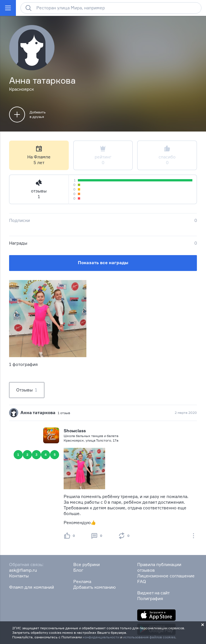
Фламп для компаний (32, 587)
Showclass (75, 431)
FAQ (142, 581)
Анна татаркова (38, 413)
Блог (78, 570)
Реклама (82, 581)
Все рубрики (87, 564)
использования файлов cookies (149, 637)
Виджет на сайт (153, 593)
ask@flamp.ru (23, 570)
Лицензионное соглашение (166, 576)
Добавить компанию (94, 587)
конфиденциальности (101, 637)
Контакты (19, 576)
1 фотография (23, 364)
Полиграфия (150, 599)
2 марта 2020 (186, 413)
